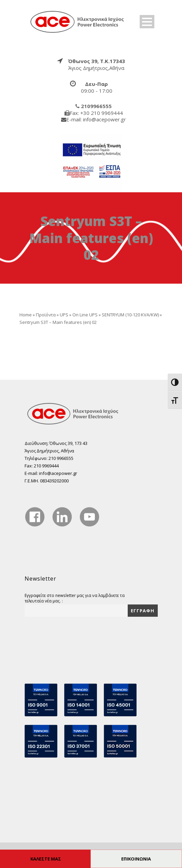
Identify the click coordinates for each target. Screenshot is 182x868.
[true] (78, 21)
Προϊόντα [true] (46, 315)
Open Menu (147, 22)
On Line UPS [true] (85, 315)
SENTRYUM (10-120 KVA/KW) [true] (130, 315)
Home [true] (26, 315)
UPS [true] (64, 315)
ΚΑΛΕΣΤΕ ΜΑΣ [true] (46, 859)
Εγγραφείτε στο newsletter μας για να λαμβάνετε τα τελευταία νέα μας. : (75, 598)
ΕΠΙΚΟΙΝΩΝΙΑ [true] (136, 859)
